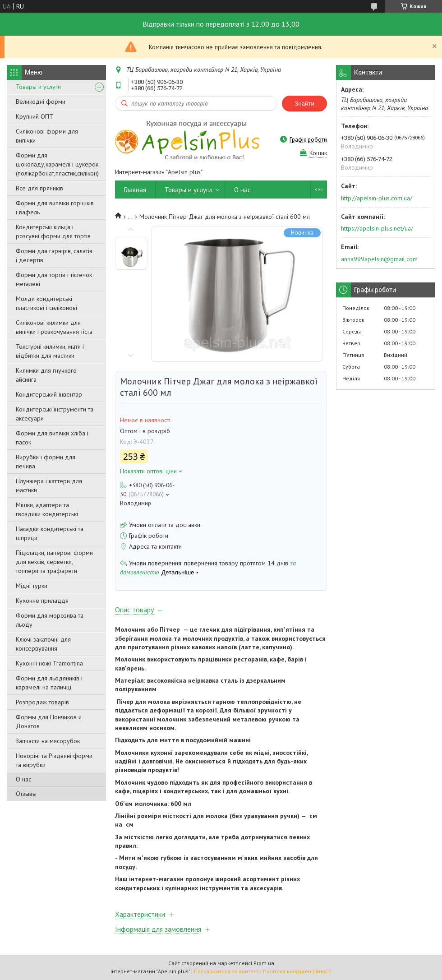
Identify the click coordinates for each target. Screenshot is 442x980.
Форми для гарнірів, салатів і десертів (54, 255)
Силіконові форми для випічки (47, 136)
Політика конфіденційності (297, 971)
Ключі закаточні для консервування (43, 644)
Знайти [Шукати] (304, 104)
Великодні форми (41, 102)
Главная (135, 190)
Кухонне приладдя (42, 601)
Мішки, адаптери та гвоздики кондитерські (47, 509)
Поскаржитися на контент (226, 971)
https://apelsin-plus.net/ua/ (377, 228)
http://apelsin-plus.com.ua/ (377, 198)
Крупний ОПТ (35, 116)
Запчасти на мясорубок (48, 741)
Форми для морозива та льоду (50, 620)
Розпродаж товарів (42, 702)
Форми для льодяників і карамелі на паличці (49, 683)
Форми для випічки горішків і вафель (55, 208)
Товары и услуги (38, 87)
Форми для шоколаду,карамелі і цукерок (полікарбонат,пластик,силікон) (57, 164)
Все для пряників (39, 188)
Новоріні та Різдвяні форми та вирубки (54, 760)
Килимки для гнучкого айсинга (46, 375)
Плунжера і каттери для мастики (49, 485)
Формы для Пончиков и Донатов (49, 721)
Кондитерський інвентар (49, 394)
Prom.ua (264, 963)
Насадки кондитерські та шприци (50, 533)
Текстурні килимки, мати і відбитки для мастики (50, 351)
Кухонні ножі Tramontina (49, 663)
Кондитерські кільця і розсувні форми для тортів (53, 231)
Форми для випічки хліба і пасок (52, 438)
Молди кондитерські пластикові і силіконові (46, 303)
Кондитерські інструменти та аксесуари (55, 414)
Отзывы (26, 794)
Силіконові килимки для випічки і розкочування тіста (54, 327)
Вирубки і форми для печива (46, 462)
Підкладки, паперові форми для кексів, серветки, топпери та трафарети (54, 562)
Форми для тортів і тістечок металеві (54, 279)
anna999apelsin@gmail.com (379, 259)
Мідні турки (32, 586)
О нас (23, 779)
